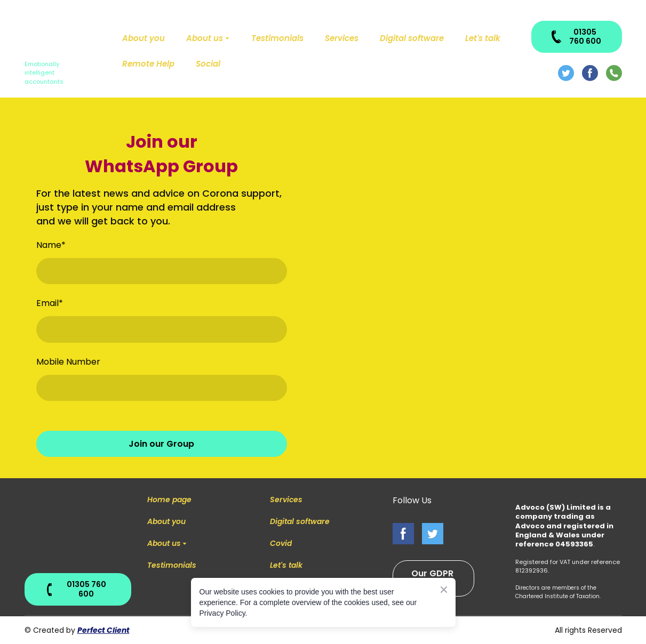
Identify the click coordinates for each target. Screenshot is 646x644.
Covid (281, 543)
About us (205, 38)
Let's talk (483, 38)
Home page (169, 500)
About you (143, 38)
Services (342, 38)
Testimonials (277, 38)
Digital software (412, 38)
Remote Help (148, 64)
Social (208, 64)
